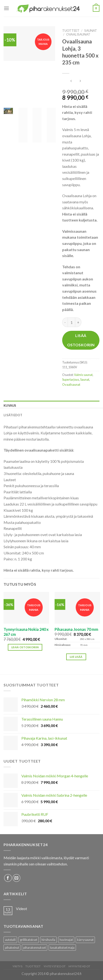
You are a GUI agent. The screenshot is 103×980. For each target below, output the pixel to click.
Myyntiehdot (80, 966)
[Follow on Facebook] (8, 878)
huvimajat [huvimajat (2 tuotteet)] (66, 940)
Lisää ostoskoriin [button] (25, 647)
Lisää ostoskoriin (81, 340)
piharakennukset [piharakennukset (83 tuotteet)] (35, 948)
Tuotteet (71, 31)
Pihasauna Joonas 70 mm (76, 629)
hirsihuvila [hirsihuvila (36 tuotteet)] (48, 940)
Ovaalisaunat (78, 34)
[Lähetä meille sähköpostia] (16, 878)
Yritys (18, 966)
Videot (21, 909)
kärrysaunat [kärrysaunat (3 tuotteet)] (85, 940)
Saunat (91, 31)
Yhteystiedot (55, 966)
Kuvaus (10, 406)
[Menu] (6, 8)
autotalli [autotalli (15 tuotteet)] (10, 940)
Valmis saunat (83, 375)
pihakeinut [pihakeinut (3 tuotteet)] (12, 948)
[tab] (51, 406)
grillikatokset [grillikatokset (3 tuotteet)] (29, 940)
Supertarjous (71, 379)
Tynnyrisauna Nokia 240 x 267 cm (26, 632)
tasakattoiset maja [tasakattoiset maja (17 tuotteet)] (62, 948)
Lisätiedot (13, 415)
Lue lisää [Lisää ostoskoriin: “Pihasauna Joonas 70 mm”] (76, 657)
